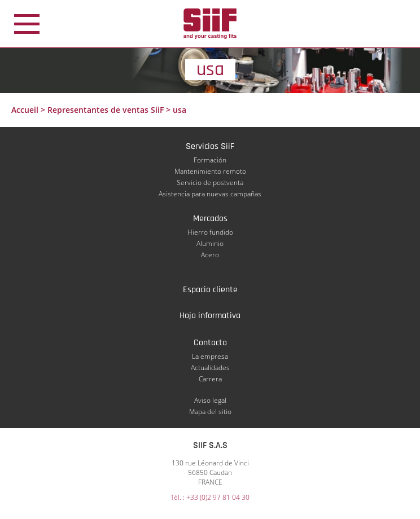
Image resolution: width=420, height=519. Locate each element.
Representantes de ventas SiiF (106, 110)
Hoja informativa (210, 316)
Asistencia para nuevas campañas (210, 194)
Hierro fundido (210, 232)
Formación (210, 160)
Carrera (210, 379)
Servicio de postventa (210, 182)
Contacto (210, 343)
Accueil (25, 110)
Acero (210, 255)
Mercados (210, 219)
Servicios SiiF (210, 146)
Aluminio (210, 243)
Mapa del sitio (210, 412)
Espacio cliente (210, 290)
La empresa (210, 356)
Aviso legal (210, 400)
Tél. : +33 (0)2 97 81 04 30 (210, 497)
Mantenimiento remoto (210, 171)
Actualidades (210, 368)
